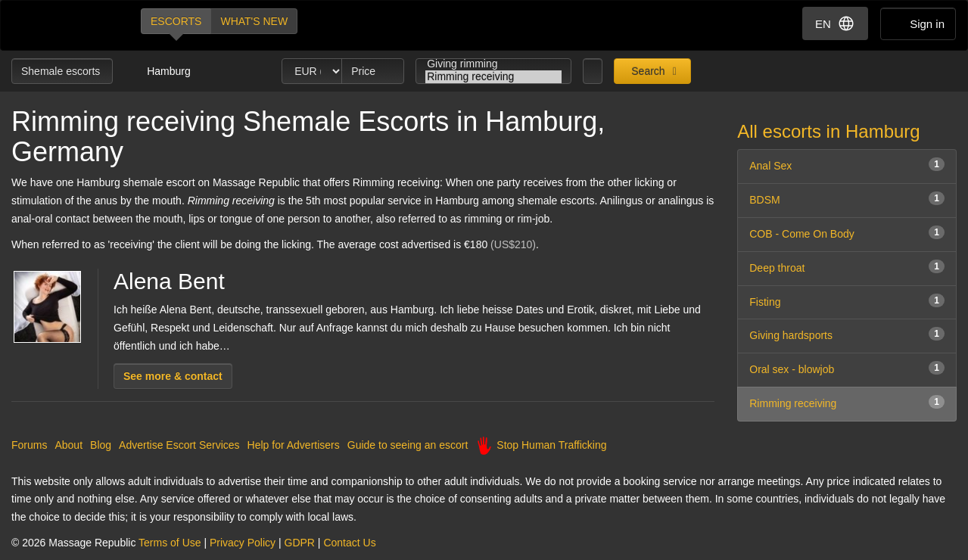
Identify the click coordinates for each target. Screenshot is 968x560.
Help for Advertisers (294, 445)
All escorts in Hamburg (828, 131)
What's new (254, 21)
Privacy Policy (243, 543)
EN (835, 23)
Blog (101, 445)
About (68, 445)
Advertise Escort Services (179, 445)
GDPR (300, 543)
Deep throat (847, 267)
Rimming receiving (493, 77)
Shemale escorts (62, 71)
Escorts (176, 21)
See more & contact (173, 376)
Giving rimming (493, 64)
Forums (29, 445)
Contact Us (349, 543)
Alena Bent (169, 281)
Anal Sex (847, 165)
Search (646, 71)
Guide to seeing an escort (408, 445)
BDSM (847, 199)
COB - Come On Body (847, 233)
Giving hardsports (847, 334)
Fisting (847, 301)
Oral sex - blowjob (847, 368)
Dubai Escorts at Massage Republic (63, 25)
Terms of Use (170, 543)
